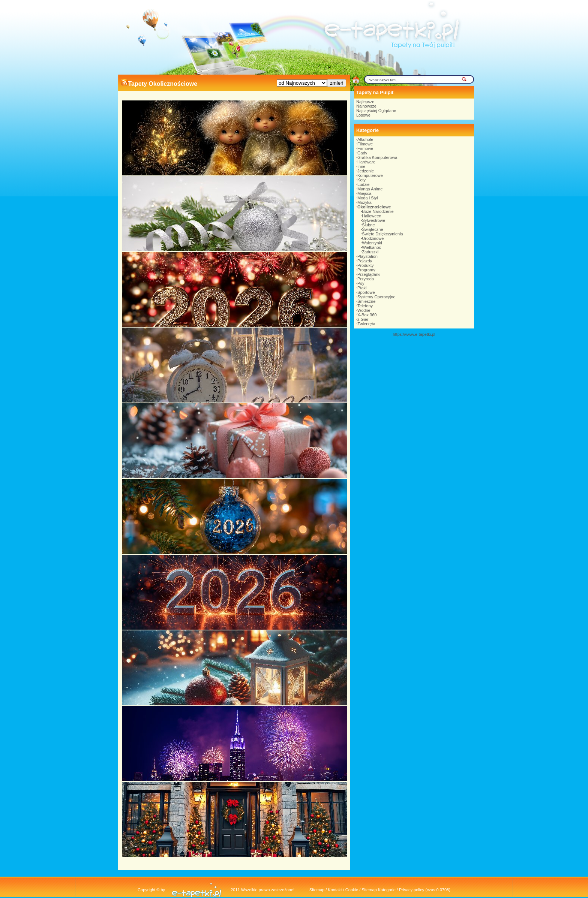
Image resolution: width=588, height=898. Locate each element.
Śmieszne (366, 301)
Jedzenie (366, 171)
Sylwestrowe (373, 220)
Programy (366, 270)
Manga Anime (370, 189)
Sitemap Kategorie (379, 890)
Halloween (371, 216)
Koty (361, 180)
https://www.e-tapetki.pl (414, 334)
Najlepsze (365, 102)
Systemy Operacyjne (376, 297)
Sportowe (366, 292)
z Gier (363, 319)
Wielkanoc (371, 247)
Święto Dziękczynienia (382, 234)
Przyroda (366, 279)
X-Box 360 (367, 315)
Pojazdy (365, 261)
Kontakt (335, 890)
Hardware (366, 162)
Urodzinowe (373, 238)
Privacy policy (412, 890)
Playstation (367, 256)
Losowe (363, 115)
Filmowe (365, 144)
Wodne (364, 310)
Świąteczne (372, 229)
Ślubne (368, 225)
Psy (361, 283)
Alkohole (365, 139)
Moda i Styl (367, 198)
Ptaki (362, 288)
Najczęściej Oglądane (376, 111)
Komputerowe (370, 175)
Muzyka (364, 202)
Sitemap (317, 890)
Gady (362, 153)
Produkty (365, 265)
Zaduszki (370, 252)
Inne (361, 166)
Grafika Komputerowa (377, 157)
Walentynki (372, 243)
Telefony (365, 306)
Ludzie (363, 184)
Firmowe (365, 148)
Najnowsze (366, 106)
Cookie (352, 890)
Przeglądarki (369, 274)
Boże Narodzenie (378, 211)
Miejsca (364, 193)
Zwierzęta (366, 324)
